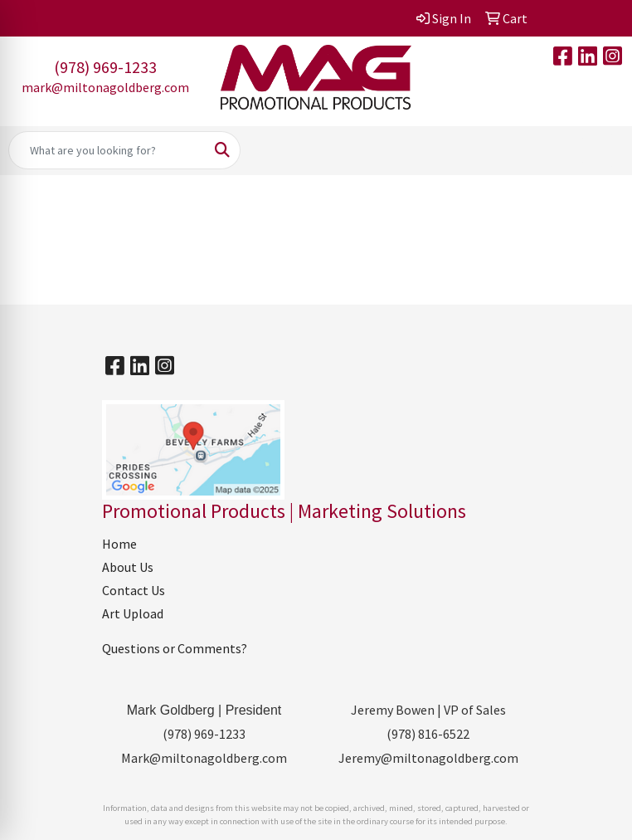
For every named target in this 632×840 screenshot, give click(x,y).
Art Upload (133, 613)
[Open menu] (599, 150)
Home (119, 544)
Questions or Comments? (175, 648)
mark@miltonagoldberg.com (105, 87)
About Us (128, 567)
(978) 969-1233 (105, 67)
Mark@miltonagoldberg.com (204, 758)
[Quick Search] (107, 150)
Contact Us (134, 590)
